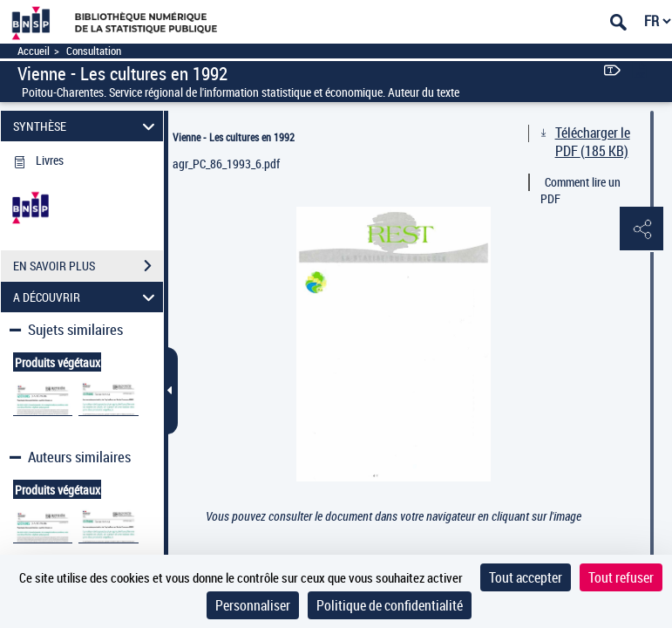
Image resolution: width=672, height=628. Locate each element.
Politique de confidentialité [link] (390, 605)
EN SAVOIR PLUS (88, 266)
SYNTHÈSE (86, 126)
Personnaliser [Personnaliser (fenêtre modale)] (253, 605)
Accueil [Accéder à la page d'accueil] (34, 51)
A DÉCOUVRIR (86, 297)
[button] (641, 229)
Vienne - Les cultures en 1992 (234, 137)
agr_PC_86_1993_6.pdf (226, 164)
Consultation (94, 51)
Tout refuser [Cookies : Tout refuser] (621, 577)
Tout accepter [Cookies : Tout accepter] (526, 577)
